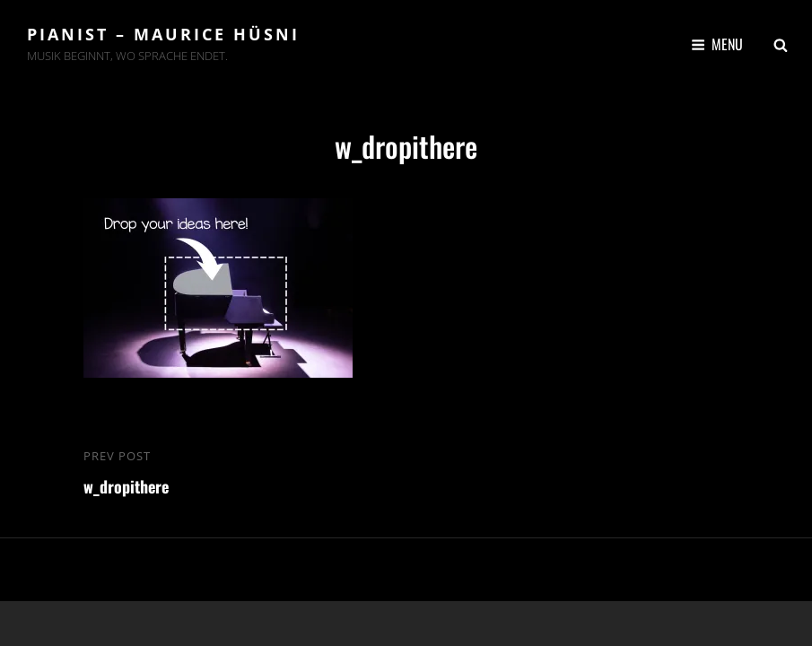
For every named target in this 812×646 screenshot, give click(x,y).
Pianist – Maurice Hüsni (163, 34)
